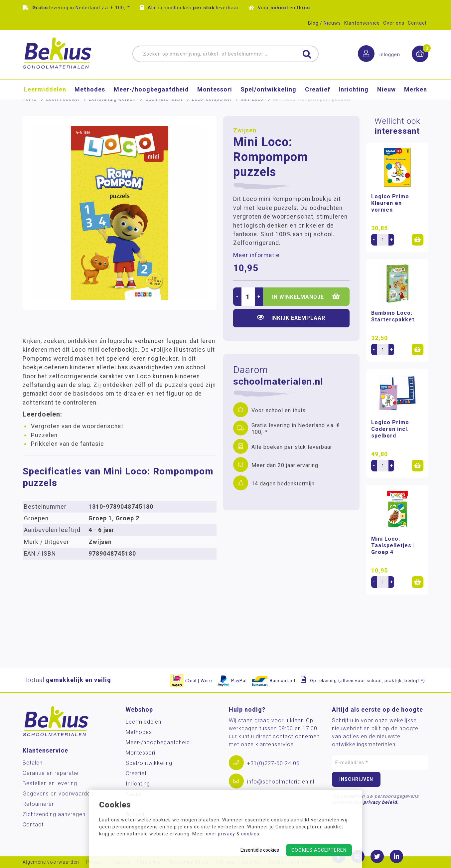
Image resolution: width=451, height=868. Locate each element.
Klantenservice (362, 23)
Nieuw (386, 90)
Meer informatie (256, 255)
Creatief (318, 90)
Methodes (90, 90)
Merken (416, 90)
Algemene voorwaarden (51, 862)
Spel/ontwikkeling (268, 90)
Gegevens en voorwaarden (58, 794)
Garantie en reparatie (51, 773)
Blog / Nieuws (324, 23)
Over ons (394, 23)
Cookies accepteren (319, 850)
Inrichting (354, 90)
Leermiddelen (45, 90)
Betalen (33, 763)
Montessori (215, 90)
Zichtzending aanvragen (54, 814)
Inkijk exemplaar (291, 318)
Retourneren (39, 804)
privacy (226, 834)
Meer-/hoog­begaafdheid (151, 90)
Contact (417, 23)
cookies (250, 834)
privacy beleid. (381, 802)
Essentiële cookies (260, 850)
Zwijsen (245, 130)
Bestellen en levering (50, 783)
